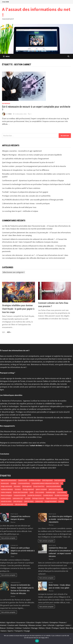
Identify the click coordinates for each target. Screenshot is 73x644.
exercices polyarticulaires (53, 486)
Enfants (45, 622)
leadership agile (50, 492)
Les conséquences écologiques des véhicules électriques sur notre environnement (34, 258)
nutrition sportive (6, 498)
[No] (70, 639)
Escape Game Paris (39, 486)
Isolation (27, 628)
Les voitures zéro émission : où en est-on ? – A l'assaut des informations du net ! (33, 255)
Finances (14, 545)
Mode (51, 582)
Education (30, 622)
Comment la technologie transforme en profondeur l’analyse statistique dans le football (36, 184)
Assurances (21, 622)
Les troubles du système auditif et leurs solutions (21, 188)
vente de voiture (29, 501)
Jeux (44, 625)
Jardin (32, 492)
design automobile (6, 486)
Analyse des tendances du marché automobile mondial (31, 229)
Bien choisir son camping (22, 235)
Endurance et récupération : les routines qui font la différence (26, 170)
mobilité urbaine (48, 495)
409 (8, 332)
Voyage (27, 631)
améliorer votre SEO (48, 468)
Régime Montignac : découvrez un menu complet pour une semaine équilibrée (32, 155)
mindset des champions (34, 495)
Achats (3, 622)
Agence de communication (9, 480)
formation (18, 489)
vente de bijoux (18, 501)
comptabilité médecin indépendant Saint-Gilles (45, 483)
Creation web (13, 625)
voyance (61, 501)
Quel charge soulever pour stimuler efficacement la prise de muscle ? (28, 162)
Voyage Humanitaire (51, 501)
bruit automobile (59, 480)
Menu (6, 56)
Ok (37, 641)
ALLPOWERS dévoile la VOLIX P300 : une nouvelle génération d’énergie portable (33, 200)
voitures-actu (39, 501)
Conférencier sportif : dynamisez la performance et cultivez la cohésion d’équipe (33, 180)
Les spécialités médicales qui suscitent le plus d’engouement (26, 159)
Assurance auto (23, 480)
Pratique (14, 514)
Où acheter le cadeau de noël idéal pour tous (19, 207)
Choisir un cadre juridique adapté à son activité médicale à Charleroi (23, 551)
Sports (10, 631)
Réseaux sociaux (35, 625)
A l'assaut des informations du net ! (36, 12)
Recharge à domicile (38, 498)
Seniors (4, 631)
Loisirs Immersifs (62, 492)
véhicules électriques (21, 504)
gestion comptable (41, 489)
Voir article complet (8, 538)
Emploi (38, 622)
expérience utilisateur (7, 489)
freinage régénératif (28, 489)
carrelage (13, 483)
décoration (17, 486)
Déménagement (27, 486)
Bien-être (69, 628)
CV (61, 483)
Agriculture (11, 622)
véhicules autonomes (7, 504)
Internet (3, 625)
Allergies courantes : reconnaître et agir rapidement (22, 151)
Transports (16, 582)
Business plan (5, 483)
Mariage (34, 628)
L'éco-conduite (40, 492)
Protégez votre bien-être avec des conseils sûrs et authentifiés (26, 196)
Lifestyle (51, 625)
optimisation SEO (18, 498)
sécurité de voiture (6, 501)
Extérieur (10, 628)
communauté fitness (24, 483)
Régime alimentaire (52, 498)
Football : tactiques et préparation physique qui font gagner (25, 192)
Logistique (60, 625)
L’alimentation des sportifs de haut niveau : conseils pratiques (26, 203)
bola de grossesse (47, 480)
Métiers (42, 628)
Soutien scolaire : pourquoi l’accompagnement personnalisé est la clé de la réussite (34, 166)
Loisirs (68, 625)
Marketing (23, 625)
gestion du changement (55, 489)
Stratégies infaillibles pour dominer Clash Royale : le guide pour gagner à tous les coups (18, 309)
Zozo (10, 114)
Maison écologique (6, 495)
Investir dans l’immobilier (20, 492)
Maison (3, 628)
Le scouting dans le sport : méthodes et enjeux (20, 211)
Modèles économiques (61, 495)
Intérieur (18, 628)
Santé (62, 628)
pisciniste (28, 498)
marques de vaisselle (20, 495)
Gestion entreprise (6, 492)
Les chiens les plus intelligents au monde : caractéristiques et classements (60, 519)
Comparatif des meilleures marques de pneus (41, 242)
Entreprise (6, 103)
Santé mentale (63, 498)
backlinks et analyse (35, 480)
